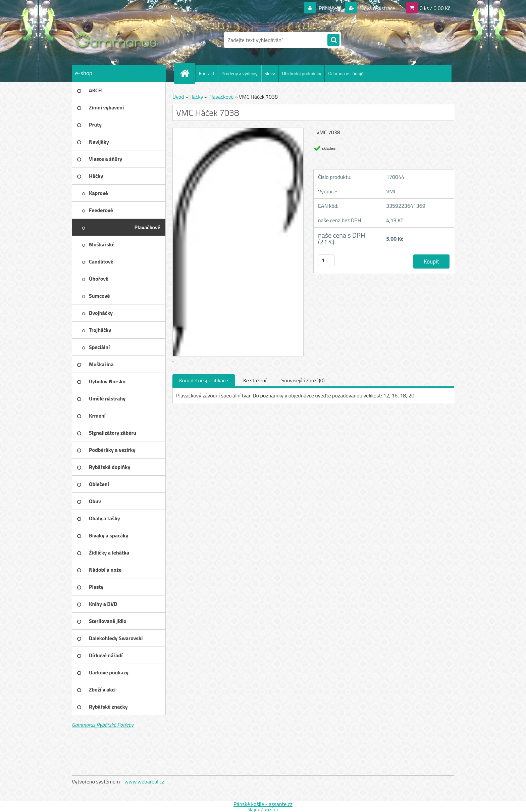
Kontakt (207, 73)
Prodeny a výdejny (239, 73)
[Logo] (118, 40)
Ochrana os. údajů (346, 73)
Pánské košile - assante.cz (263, 804)
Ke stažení (255, 380)
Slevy (270, 73)
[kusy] (326, 260)
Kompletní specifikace (204, 380)
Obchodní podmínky (302, 73)
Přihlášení (330, 8)
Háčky (196, 97)
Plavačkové (221, 97)
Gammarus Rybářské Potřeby (103, 725)
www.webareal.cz (144, 781)
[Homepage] (188, 73)
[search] (333, 40)
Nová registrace (377, 8)
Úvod (178, 97)
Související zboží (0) (303, 380)
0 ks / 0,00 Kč (435, 8)
